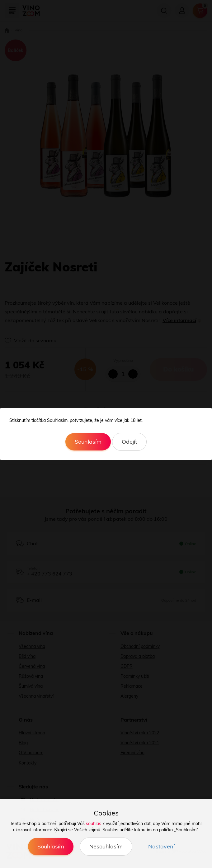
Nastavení (161, 846)
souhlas (94, 824)
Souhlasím (88, 442)
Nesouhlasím (106, 846)
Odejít (129, 442)
